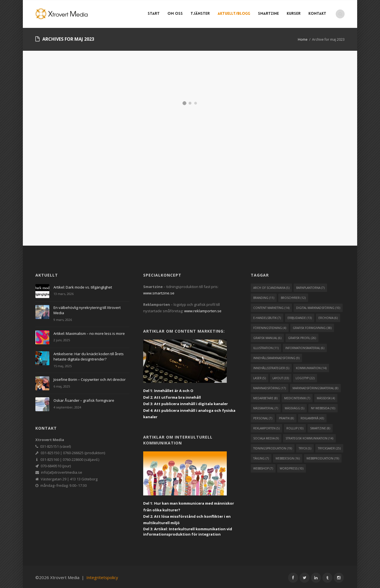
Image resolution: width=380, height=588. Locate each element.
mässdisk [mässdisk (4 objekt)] (326, 396)
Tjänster (201, 14)
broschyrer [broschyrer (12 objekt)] (293, 296)
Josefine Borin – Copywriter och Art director (90, 378)
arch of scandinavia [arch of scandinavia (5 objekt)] (271, 286)
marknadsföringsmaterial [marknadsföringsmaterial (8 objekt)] (315, 386)
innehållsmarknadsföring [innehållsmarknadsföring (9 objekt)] (276, 356)
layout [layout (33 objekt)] (281, 376)
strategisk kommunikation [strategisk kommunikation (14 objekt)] (309, 437)
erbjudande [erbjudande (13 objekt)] (300, 316)
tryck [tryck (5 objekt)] (305, 447)
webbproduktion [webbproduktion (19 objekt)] (323, 457)
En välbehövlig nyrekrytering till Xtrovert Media (87, 309)
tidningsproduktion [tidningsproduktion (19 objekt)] (273, 447)
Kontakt (318, 14)
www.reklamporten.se (203, 309)
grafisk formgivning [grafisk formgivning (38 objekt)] (312, 326)
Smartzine (269, 14)
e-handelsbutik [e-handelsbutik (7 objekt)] (267, 316)
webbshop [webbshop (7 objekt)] (263, 467)
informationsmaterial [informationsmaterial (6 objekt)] (305, 346)
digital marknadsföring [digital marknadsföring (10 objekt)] (318, 306)
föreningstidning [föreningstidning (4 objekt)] (270, 326)
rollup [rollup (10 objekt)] (295, 427)
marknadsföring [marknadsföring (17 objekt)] (270, 386)
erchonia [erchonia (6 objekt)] (328, 316)
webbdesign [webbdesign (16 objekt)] (288, 457)
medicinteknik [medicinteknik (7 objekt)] (297, 396)
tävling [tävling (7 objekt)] (261, 457)
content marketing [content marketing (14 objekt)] (271, 306)
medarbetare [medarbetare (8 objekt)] (265, 396)
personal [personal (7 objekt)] (263, 417)
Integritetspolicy (102, 576)
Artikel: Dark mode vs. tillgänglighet (83, 285)
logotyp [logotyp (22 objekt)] (305, 376)
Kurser (294, 14)
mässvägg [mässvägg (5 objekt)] (294, 406)
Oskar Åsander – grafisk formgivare (84, 399)
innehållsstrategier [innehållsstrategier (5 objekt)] (271, 366)
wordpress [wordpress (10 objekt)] (292, 467)
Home (303, 39)
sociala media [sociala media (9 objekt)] (266, 437)
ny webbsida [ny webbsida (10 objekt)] (323, 406)
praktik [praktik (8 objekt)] (286, 417)
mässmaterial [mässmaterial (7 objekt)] (266, 406)
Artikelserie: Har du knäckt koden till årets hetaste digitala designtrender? (89, 355)
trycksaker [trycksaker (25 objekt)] (329, 447)
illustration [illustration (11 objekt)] (266, 346)
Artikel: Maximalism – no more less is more (89, 331)
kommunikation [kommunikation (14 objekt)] (311, 366)
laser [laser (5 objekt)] (260, 376)
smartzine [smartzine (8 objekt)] (320, 427)
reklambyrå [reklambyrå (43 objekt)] (312, 417)
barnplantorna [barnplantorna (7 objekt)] (310, 286)
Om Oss (176, 14)
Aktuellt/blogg (235, 14)
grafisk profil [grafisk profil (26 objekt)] (302, 336)
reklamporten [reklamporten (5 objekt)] (266, 427)
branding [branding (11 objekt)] (264, 296)
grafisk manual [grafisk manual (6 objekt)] (267, 336)
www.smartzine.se (159, 291)
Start (154, 14)
